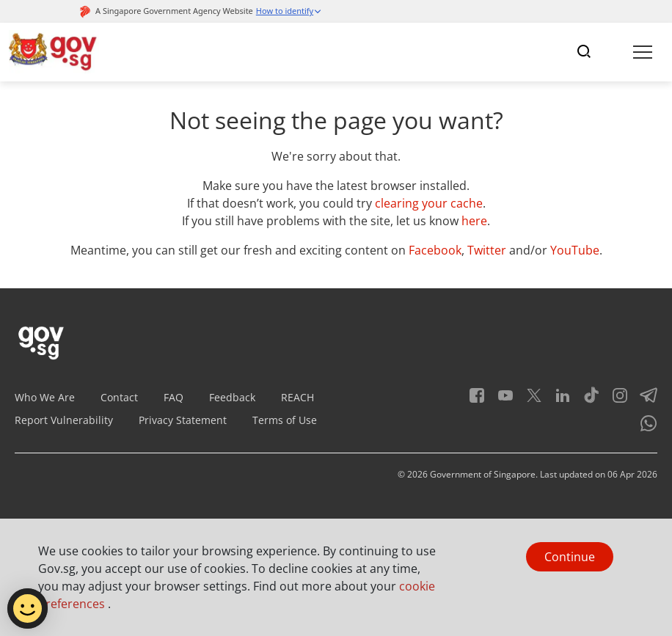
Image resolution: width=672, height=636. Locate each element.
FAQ (174, 397)
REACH (297, 397)
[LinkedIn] (557, 400)
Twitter (487, 250)
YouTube (575, 250)
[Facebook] (477, 400)
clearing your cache (429, 203)
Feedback (232, 397)
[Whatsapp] (643, 428)
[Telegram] (643, 400)
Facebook (435, 250)
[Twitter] (529, 400)
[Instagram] (614, 400)
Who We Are (45, 397)
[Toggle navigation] (584, 52)
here (474, 221)
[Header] (54, 52)
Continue (570, 557)
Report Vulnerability (64, 420)
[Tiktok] (586, 400)
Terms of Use (285, 420)
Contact (119, 397)
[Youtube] (500, 400)
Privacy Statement (183, 420)
